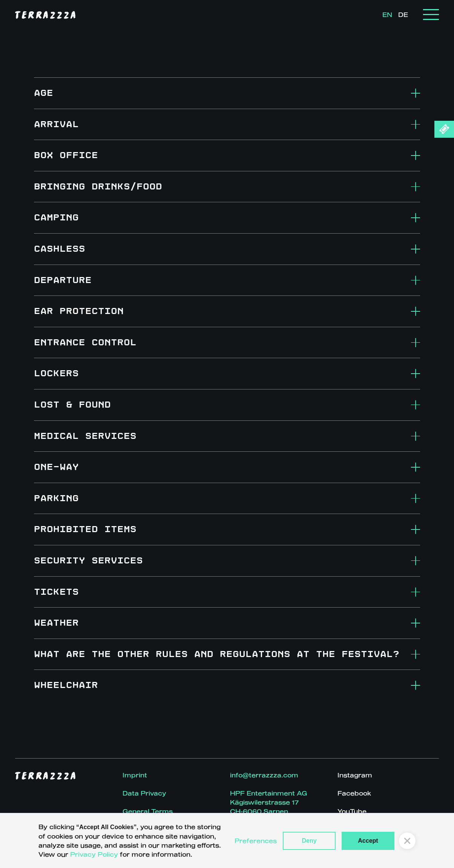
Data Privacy (144, 793)
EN (387, 15)
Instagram (355, 775)
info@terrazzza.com (264, 775)
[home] (45, 15)
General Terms (148, 811)
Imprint (135, 775)
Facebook (354, 793)
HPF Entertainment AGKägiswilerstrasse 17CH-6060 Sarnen (269, 802)
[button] (431, 15)
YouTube (352, 811)
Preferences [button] (256, 841)
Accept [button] (368, 841)
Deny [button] (309, 841)
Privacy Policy (94, 854)
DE (403, 15)
